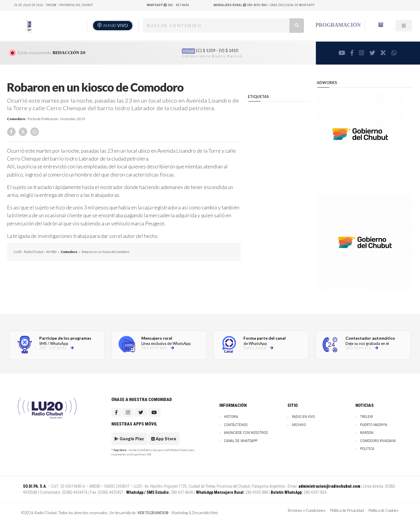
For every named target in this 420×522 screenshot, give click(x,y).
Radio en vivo (304, 417)
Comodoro (16, 119)
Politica (367, 449)
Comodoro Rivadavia (378, 441)
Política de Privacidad (347, 510)
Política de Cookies (383, 510)
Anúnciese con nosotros (246, 433)
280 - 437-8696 (168, 5)
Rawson (367, 433)
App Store (164, 439)
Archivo (299, 425)
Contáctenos (236, 425)
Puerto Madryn (374, 425)
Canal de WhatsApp (241, 441)
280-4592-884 (241, 5)
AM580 (115, 25)
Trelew (366, 417)
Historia (231, 417)
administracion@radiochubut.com (329, 486)
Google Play (129, 439)
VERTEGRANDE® (153, 513)
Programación (338, 25)
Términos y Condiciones (306, 510)
